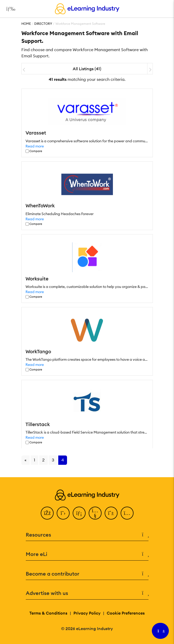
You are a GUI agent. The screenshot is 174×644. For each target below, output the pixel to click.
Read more (35, 146)
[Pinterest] (111, 513)
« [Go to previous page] (26, 460)
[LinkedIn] (79, 513)
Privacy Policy (87, 613)
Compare (36, 151)
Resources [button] (87, 535)
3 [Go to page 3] (53, 460)
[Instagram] (127, 513)
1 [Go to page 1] (34, 460)
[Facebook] (47, 513)
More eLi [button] (87, 554)
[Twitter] (63, 513)
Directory (43, 24)
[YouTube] (95, 513)
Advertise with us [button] (87, 593)
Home (26, 24)
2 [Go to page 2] (43, 460)
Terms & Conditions (48, 613)
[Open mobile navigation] (9, 9)
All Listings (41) (87, 69)
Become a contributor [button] (87, 574)
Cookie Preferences (126, 613)
